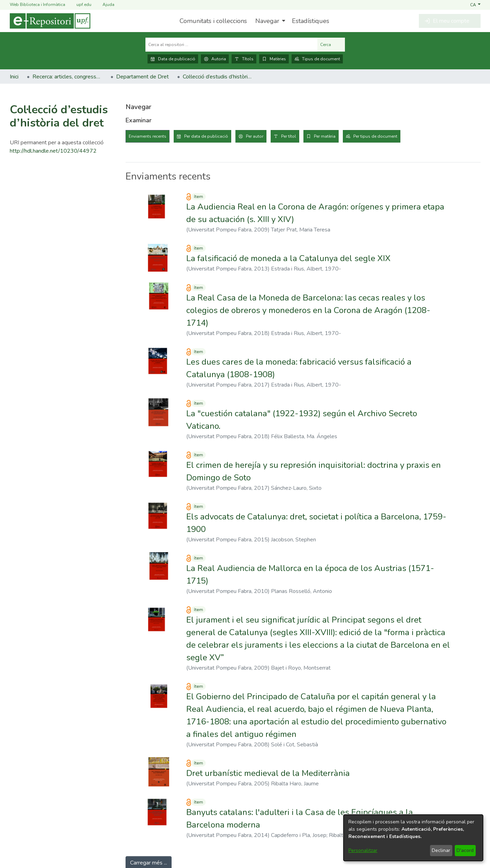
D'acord (465, 850)
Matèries (274, 59)
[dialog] (413, 838)
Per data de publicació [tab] (206, 136)
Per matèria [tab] (325, 136)
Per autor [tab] (255, 136)
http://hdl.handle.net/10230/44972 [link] (53, 151)
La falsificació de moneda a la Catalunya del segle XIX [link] (288, 258)
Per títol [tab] (289, 136)
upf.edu (80, 5)
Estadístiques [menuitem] (311, 21)
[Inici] (50, 21)
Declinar (441, 850)
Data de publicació (173, 59)
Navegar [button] (267, 21)
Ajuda (104, 5)
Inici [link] (14, 77)
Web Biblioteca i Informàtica (37, 5)
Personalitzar (363, 850)
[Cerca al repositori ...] (231, 45)
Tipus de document (317, 59)
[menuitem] (269, 21)
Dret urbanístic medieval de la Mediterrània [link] (268, 773)
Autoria (215, 59)
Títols (244, 59)
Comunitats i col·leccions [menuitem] (213, 21)
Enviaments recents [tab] (148, 136)
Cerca (331, 45)
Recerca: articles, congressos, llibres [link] (67, 77)
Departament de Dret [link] (142, 77)
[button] (475, 5)
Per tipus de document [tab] (375, 136)
